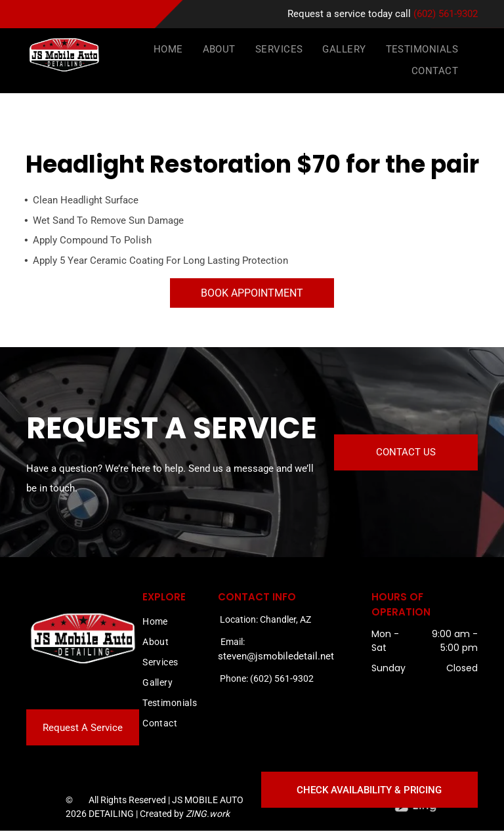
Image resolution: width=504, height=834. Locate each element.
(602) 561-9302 (446, 14)
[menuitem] (168, 50)
